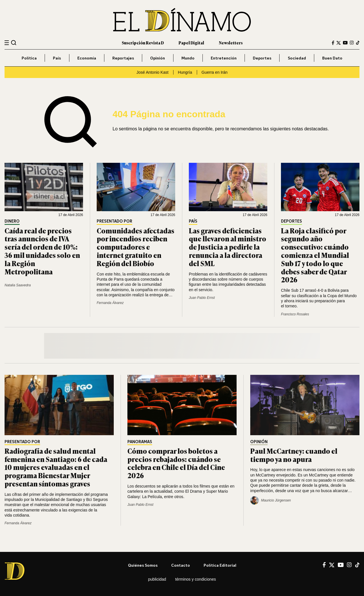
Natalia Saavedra (18, 285)
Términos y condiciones (196, 579)
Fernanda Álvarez (110, 303)
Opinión (158, 58)
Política (29, 58)
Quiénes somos (143, 565)
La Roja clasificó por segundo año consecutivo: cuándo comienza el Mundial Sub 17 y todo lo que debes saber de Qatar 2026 (315, 255)
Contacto (181, 565)
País (57, 58)
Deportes (262, 58)
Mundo (188, 58)
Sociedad (297, 58)
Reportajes (123, 58)
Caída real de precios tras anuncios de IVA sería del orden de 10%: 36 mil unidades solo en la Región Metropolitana (42, 251)
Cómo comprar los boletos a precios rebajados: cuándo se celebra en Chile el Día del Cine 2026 (176, 463)
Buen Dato (332, 58)
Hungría (185, 72)
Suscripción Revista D (143, 43)
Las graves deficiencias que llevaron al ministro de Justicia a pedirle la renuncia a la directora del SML (227, 247)
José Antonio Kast (153, 72)
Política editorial (220, 565)
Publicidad (157, 579)
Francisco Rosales (295, 314)
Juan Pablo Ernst (202, 298)
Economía (87, 58)
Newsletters (231, 43)
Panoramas (140, 442)
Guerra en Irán (215, 72)
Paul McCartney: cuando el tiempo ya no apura (294, 455)
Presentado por (114, 221)
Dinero (12, 221)
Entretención (224, 58)
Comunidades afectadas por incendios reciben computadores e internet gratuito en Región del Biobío (136, 247)
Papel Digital (191, 43)
